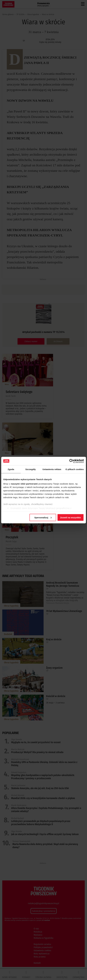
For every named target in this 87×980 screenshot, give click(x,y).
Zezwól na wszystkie (70, 517)
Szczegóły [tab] (30, 469)
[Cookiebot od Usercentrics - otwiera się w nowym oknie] (71, 461)
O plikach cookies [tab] (75, 469)
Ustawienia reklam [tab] (52, 469)
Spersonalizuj (43, 517)
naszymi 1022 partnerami (24, 484)
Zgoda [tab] (11, 469)
